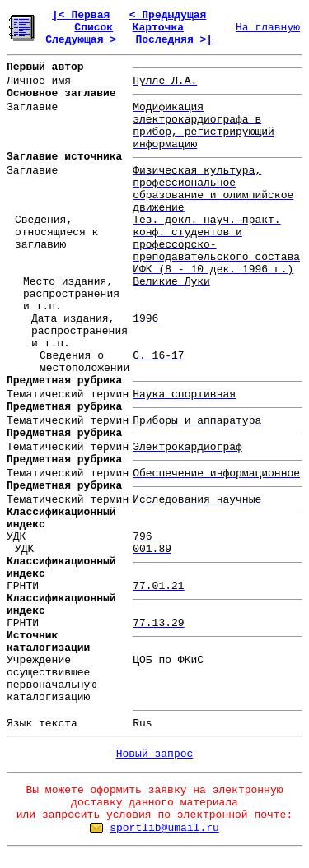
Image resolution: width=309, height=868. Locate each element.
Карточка (158, 28)
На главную (268, 28)
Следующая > (81, 40)
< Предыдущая (168, 15)
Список (94, 28)
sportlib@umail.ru (164, 828)
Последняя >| (174, 40)
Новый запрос (155, 754)
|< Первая (81, 15)
